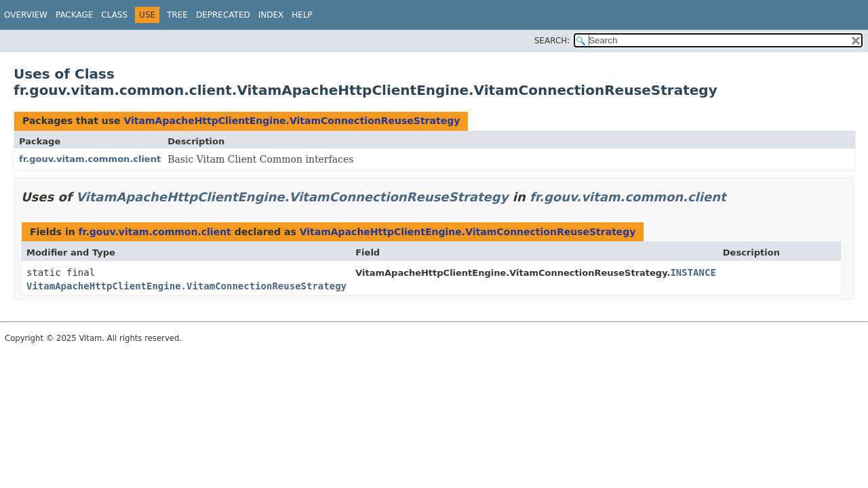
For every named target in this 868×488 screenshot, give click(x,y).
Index (271, 15)
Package (74, 15)
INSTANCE (693, 272)
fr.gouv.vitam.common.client (90, 159)
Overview (26, 15)
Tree (177, 15)
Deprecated (223, 15)
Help (302, 15)
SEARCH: (552, 41)
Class (114, 15)
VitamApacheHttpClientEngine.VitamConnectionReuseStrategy (292, 121)
